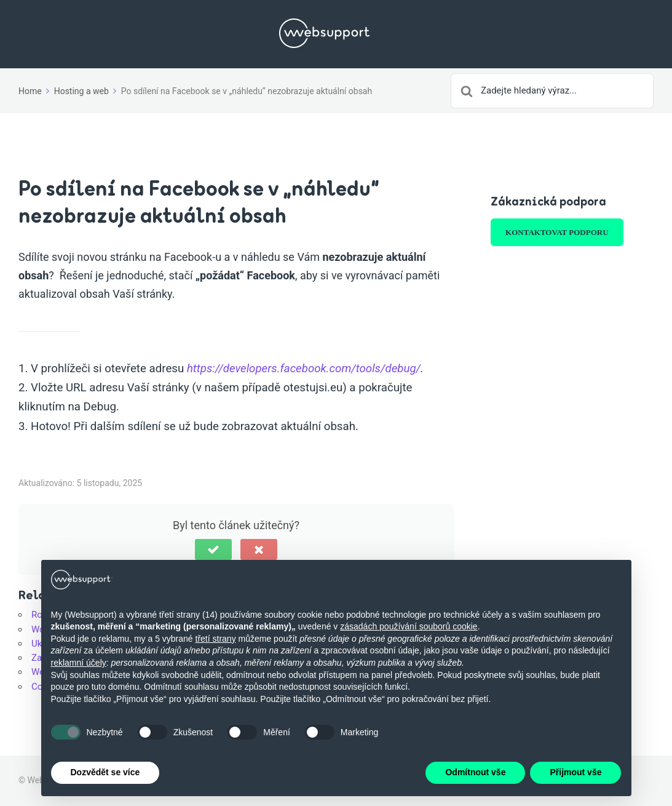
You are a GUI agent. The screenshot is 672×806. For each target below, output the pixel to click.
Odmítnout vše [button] (475, 772)
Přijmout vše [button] (575, 772)
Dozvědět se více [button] (105, 772)
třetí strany (216, 639)
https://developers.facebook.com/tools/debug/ (304, 369)
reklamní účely (79, 663)
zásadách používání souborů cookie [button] (409, 626)
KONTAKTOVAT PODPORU (557, 232)
